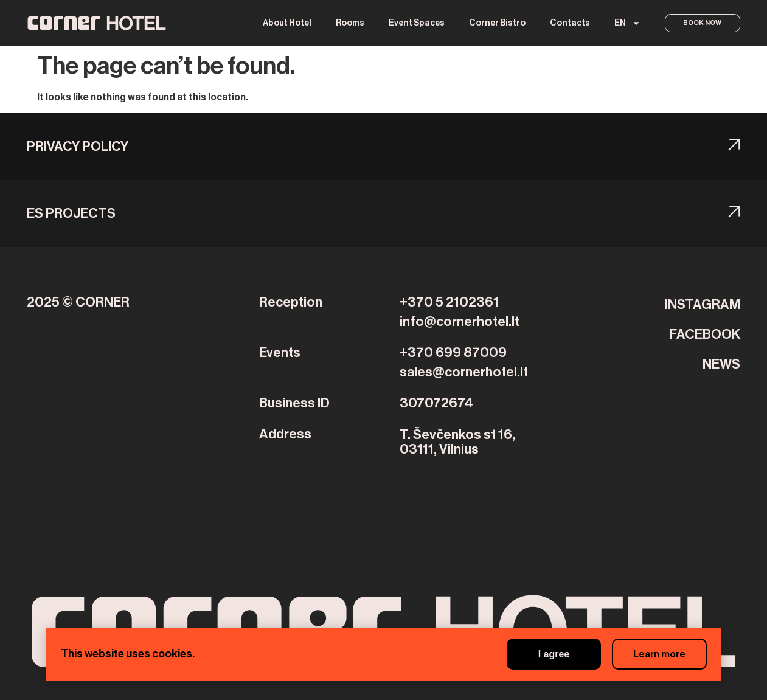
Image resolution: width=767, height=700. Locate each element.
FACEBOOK (705, 334)
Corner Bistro (495, 23)
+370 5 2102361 (449, 302)
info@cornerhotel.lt (460, 322)
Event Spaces (415, 23)
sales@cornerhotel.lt (464, 372)
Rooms (348, 23)
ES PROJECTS (71, 213)
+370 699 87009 (453, 353)
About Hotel (285, 23)
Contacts (568, 23)
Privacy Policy (78, 147)
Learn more (657, 654)
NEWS (721, 364)
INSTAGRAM (703, 305)
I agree (546, 654)
